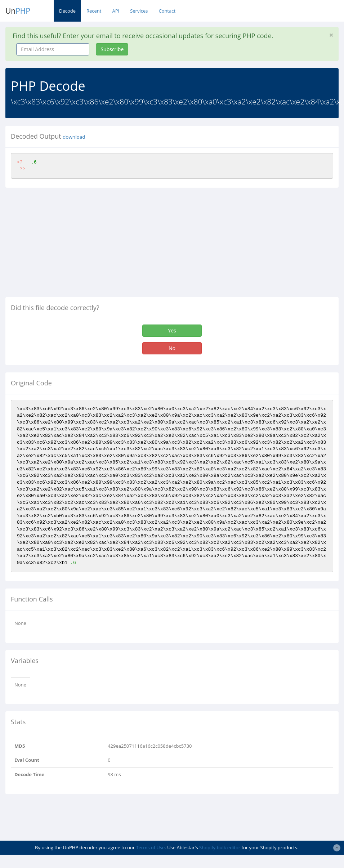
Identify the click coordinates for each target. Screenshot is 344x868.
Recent (94, 11)
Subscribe (112, 49)
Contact (167, 11)
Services (139, 11)
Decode (67, 11)
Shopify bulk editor (220, 847)
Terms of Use (150, 847)
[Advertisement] (66, 245)
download (74, 137)
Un (18, 11)
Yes (172, 330)
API (116, 11)
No (172, 348)
